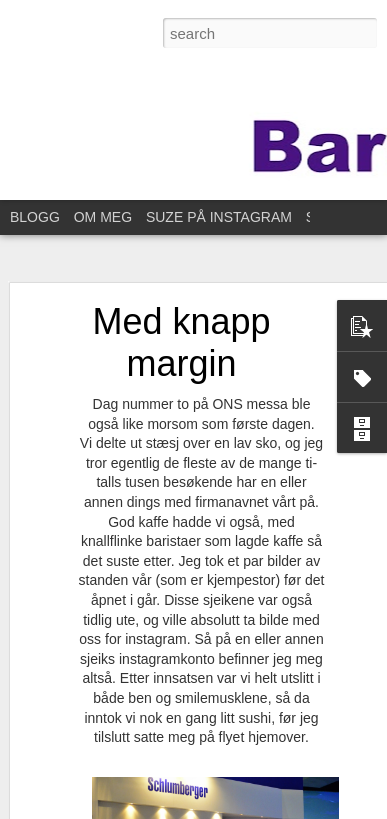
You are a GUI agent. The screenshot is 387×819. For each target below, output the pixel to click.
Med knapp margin (181, 342)
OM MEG (103, 217)
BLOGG (35, 217)
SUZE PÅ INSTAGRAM (219, 217)
